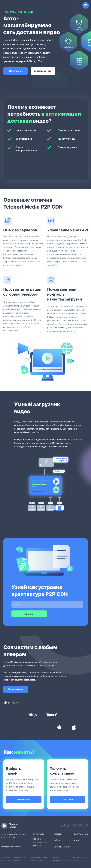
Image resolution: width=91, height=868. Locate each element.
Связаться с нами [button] (43, 71)
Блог (77, 840)
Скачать (29, 614)
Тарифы (58, 834)
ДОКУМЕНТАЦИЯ (62, 847)
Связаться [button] (67, 800)
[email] (47, 604)
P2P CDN (37, 839)
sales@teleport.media (11, 847)
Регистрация (24, 800)
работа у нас (81, 834)
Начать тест (16, 71)
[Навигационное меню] (86, 5)
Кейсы (57, 840)
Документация (15, 689)
